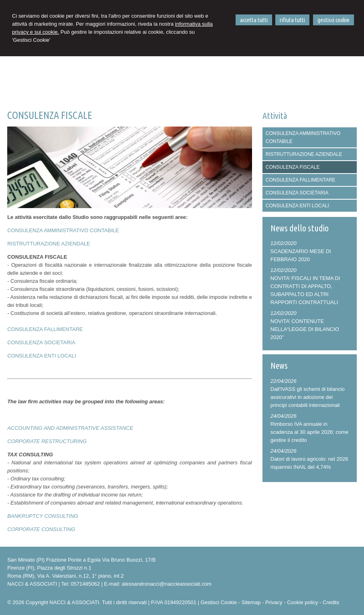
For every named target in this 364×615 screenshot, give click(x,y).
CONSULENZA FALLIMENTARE (45, 329)
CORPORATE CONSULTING (41, 529)
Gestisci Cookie (219, 602)
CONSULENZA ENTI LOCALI (42, 356)
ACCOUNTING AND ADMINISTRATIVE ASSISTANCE (70, 428)
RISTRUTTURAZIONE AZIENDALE (49, 244)
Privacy (274, 602)
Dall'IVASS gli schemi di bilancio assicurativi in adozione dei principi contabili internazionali (308, 397)
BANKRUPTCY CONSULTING (43, 516)
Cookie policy (302, 602)
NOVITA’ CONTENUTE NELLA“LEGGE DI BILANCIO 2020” (305, 329)
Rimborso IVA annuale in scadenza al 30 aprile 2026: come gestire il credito (309, 432)
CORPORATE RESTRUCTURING (47, 441)
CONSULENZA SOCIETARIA (41, 342)
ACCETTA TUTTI (254, 20)
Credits (331, 602)
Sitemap (251, 602)
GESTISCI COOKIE (333, 20)
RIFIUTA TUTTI (292, 20)
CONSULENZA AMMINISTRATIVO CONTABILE (63, 230)
